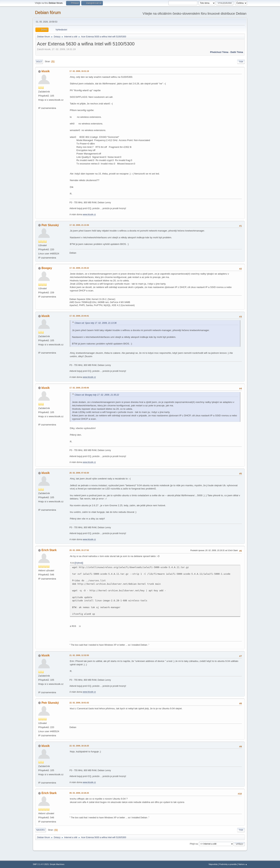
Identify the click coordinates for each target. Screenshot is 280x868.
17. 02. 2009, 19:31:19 (79, 71)
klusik (45, 71)
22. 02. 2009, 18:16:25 (79, 746)
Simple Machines (57, 864)
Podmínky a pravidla (228, 864)
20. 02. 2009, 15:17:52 (79, 550)
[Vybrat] (79, 563)
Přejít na (194, 844)
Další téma (237, 52)
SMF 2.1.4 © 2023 (41, 864)
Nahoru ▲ (243, 864)
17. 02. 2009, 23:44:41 (79, 316)
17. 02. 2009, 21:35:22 (79, 268)
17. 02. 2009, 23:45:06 (79, 388)
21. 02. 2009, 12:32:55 (79, 655)
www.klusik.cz (89, 214)
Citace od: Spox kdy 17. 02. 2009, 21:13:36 (96, 323)
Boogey (47, 268)
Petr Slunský (50, 225)
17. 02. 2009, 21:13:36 (79, 225)
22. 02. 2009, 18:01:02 (79, 703)
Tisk (241, 62)
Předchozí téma (219, 52)
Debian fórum (48, 12)
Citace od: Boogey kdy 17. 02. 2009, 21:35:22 (97, 395)
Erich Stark (49, 550)
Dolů (39, 62)
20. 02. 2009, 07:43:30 (79, 473)
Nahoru (41, 830)
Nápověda (213, 864)
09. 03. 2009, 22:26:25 (79, 793)
